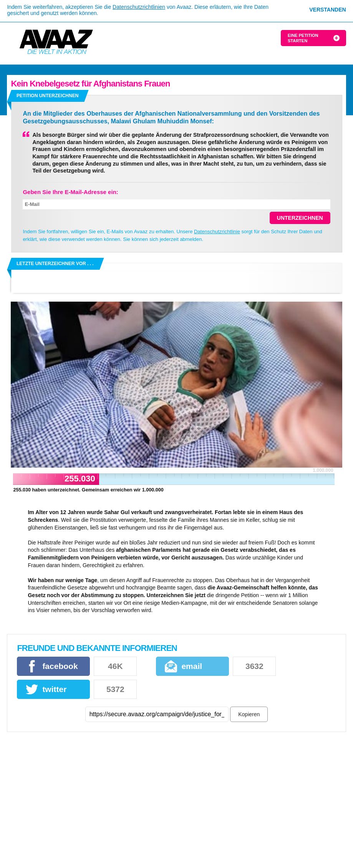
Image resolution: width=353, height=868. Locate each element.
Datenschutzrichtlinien (139, 7)
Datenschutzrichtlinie (217, 232)
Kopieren (249, 714)
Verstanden (327, 10)
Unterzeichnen (300, 218)
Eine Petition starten (303, 38)
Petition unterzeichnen (47, 96)
